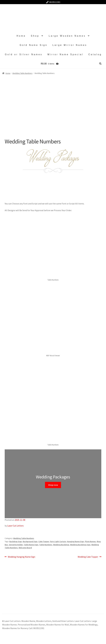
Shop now (53, 485)
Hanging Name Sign (75, 541)
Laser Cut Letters (15, 526)
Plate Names (90, 541)
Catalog (95, 54)
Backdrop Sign (16, 541)
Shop (35, 36)
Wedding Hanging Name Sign (21, 557)
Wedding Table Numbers (24, 538)
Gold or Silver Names (24, 54)
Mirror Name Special (65, 54)
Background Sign (30, 541)
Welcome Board (25, 548)
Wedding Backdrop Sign (80, 545)
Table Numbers (46, 545)
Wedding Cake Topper (88, 557)
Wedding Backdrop (61, 545)
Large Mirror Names (70, 45)
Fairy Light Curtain (58, 541)
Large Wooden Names (67, 36)
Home (21, 36)
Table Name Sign (31, 545)
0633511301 (53, 2)
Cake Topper (44, 541)
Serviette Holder (16, 545)
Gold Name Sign (33, 45)
